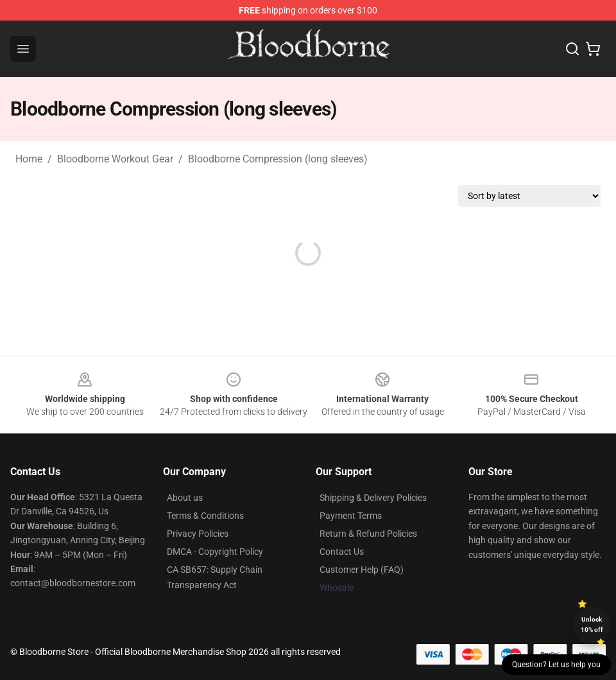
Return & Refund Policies (368, 534)
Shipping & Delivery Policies (373, 498)
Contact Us (342, 552)
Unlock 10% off (592, 624)
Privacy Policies (198, 534)
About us (185, 498)
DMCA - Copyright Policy (215, 552)
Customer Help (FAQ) (362, 570)
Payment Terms (351, 516)
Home (29, 159)
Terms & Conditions (205, 516)
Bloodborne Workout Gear (115, 159)
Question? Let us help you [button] (556, 665)
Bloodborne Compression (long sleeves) (278, 159)
